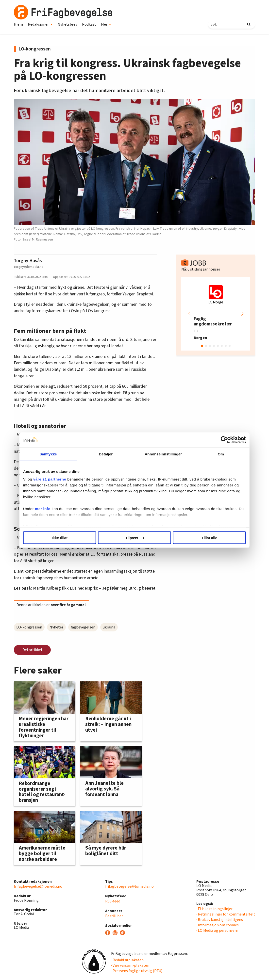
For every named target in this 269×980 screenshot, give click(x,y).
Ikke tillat (62, 538)
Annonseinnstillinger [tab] (162, 454)
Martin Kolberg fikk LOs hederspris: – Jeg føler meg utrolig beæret (94, 588)
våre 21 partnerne (54, 479)
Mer (106, 24)
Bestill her (114, 916)
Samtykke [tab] (51, 454)
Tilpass (135, 538)
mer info (47, 509)
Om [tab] (218, 454)
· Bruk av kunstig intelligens (220, 920)
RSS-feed (113, 901)
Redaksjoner (40, 24)
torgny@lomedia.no (29, 267)
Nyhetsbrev (67, 24)
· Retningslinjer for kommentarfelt (226, 914)
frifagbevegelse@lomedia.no (38, 886)
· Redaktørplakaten (127, 960)
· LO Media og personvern (217, 931)
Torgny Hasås (28, 261)
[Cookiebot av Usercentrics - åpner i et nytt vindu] (220, 440)
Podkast (89, 24)
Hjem (18, 24)
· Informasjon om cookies (218, 925)
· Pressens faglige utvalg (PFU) (137, 971)
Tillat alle (207, 538)
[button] (242, 314)
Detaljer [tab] (107, 454)
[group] (216, 314)
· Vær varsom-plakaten (130, 965)
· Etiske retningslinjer (214, 909)
